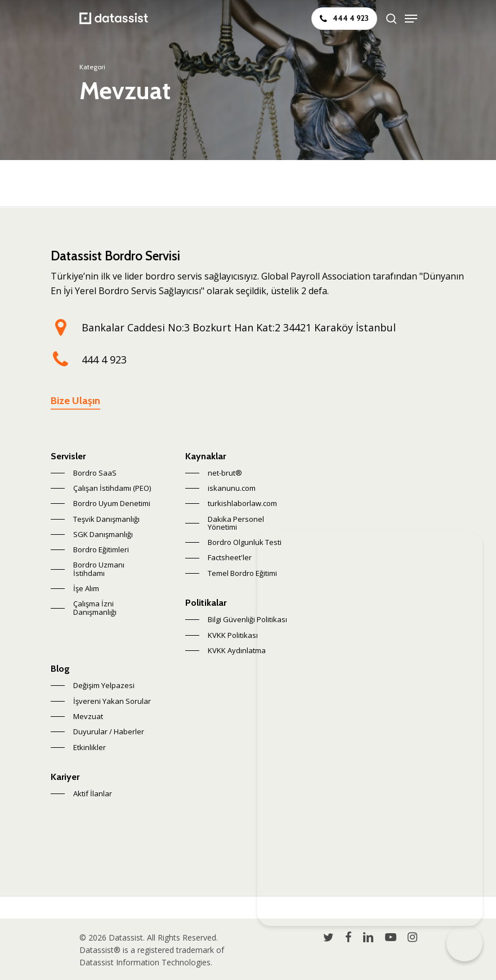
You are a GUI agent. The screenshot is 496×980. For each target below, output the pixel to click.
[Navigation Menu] (411, 19)
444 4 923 (104, 360)
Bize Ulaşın (75, 401)
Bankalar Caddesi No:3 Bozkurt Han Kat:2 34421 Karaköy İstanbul (239, 327)
